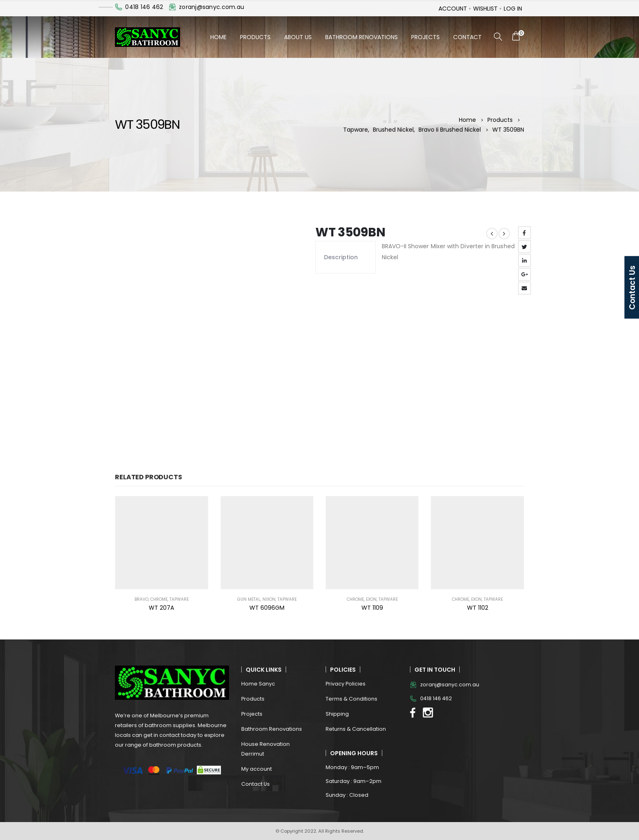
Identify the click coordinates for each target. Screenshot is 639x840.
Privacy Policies (346, 684)
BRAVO (141, 599)
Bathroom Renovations (361, 37)
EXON (371, 599)
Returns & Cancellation (356, 729)
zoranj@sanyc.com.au (212, 7)
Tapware (179, 599)
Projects (425, 37)
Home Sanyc (258, 684)
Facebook (524, 233)
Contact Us (256, 784)
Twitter (524, 247)
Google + (524, 274)
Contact (467, 37)
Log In (513, 9)
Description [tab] (341, 257)
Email (524, 288)
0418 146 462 (144, 7)
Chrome (159, 599)
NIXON (269, 599)
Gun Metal (249, 599)
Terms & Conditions (351, 699)
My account (257, 769)
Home (218, 37)
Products (255, 37)
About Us (298, 37)
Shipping (337, 714)
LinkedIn (524, 260)
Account (453, 9)
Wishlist (485, 9)
